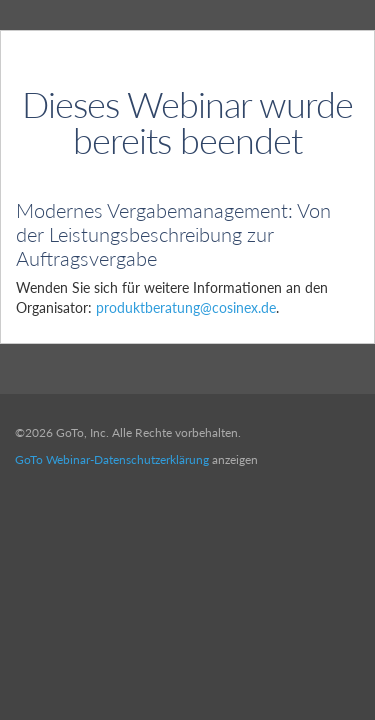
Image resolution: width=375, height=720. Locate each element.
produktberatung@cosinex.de (186, 307)
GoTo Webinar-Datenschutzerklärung (112, 459)
